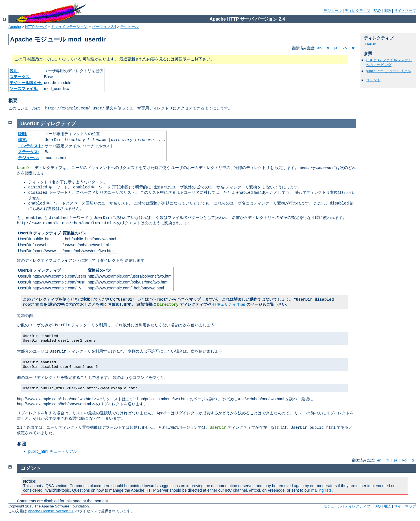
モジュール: (29, 158)
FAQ (377, 11)
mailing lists (321, 490)
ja (336, 48)
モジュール (333, 11)
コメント (373, 80)
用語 (387, 11)
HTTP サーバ (36, 27)
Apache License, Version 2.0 (51, 511)
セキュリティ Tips (229, 304)
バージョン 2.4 (104, 27)
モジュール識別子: (26, 83)
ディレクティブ (357, 11)
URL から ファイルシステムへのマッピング (389, 62)
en (320, 48)
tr (353, 48)
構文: (23, 140)
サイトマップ (405, 11)
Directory (168, 305)
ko (345, 48)
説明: (14, 71)
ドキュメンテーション (69, 27)
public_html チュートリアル (388, 71)
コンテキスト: (31, 146)
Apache (15, 27)
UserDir (370, 44)
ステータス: (20, 77)
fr (328, 48)
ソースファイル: (24, 89)
